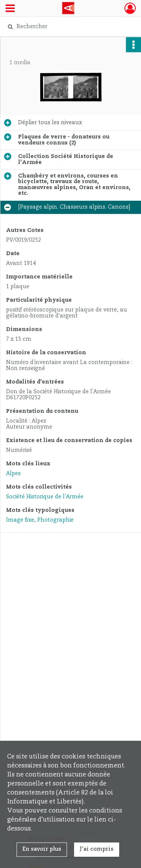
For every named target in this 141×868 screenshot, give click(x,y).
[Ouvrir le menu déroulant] (10, 9)
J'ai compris (97, 849)
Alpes (13, 474)
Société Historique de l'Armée (45, 497)
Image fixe (20, 520)
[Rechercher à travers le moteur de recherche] (70, 27)
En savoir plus (42, 849)
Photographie (55, 520)
